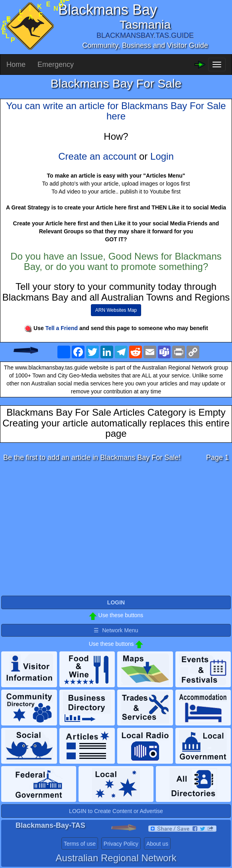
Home (16, 65)
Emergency (56, 65)
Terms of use (80, 844)
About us (157, 844)
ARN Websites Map (116, 310)
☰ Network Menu (116, 630)
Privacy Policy (121, 844)
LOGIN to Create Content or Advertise (116, 811)
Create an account (97, 156)
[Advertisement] (116, 531)
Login (162, 156)
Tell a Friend (62, 328)
